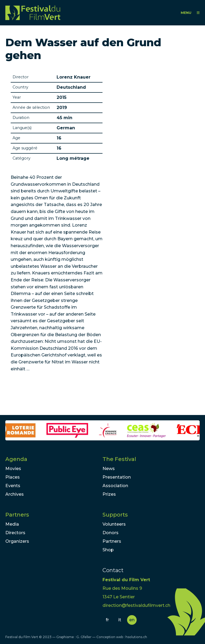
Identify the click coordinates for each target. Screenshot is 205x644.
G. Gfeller (84, 637)
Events (13, 486)
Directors (15, 533)
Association (115, 486)
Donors (111, 533)
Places (13, 477)
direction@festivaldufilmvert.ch (136, 605)
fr (107, 620)
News (109, 469)
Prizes (109, 494)
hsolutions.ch (136, 637)
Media (12, 524)
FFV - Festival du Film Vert (33, 13)
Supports (115, 515)
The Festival (119, 459)
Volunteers (114, 524)
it (120, 620)
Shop (108, 550)
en (132, 620)
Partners (17, 515)
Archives (15, 494)
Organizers (17, 541)
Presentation (117, 477)
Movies (13, 469)
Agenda (16, 459)
